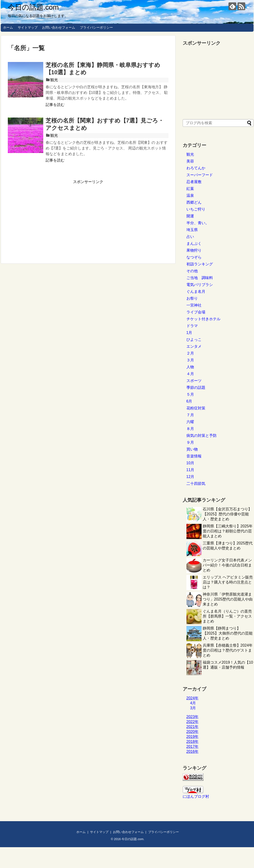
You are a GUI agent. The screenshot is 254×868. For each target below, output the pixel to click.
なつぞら (194, 257)
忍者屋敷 (194, 182)
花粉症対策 (196, 408)
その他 (192, 271)
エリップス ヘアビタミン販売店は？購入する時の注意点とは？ (228, 582)
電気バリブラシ (200, 285)
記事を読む (55, 105)
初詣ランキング (200, 264)
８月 (190, 429)
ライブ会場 (196, 312)
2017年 (193, 747)
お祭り (192, 298)
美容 (190, 161)
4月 (193, 703)
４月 (190, 374)
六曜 (190, 422)
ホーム (8, 27)
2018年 (193, 742)
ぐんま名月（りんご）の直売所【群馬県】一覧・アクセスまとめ (227, 616)
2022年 (193, 722)
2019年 (193, 737)
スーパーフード (200, 175)
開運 (190, 216)
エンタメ (194, 346)
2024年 (193, 698)
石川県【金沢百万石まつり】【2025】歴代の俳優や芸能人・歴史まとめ (227, 514)
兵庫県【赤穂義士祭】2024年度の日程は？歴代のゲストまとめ (228, 650)
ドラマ (192, 326)
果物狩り (194, 250)
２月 (190, 353)
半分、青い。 (198, 223)
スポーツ (194, 381)
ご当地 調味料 (200, 278)
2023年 (193, 717)
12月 (190, 477)
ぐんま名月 (196, 292)
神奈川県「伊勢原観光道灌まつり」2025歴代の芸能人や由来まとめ (228, 599)
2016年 (193, 752)
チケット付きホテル (203, 319)
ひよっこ (194, 340)
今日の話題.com (33, 7)
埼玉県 (192, 230)
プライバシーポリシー (96, 27)
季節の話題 (196, 388)
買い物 (192, 449)
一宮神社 (194, 305)
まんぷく (194, 243)
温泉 (190, 195)
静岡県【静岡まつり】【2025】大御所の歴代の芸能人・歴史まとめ (228, 633)
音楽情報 (194, 456)
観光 (54, 80)
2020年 (193, 732)
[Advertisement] (47, 218)
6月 (189, 401)
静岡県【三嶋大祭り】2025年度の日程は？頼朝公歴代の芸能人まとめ (228, 531)
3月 (193, 708)
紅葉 (190, 189)
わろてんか (196, 168)
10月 (190, 463)
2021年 (193, 727)
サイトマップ (28, 27)
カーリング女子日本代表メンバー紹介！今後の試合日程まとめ (227, 565)
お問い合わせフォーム (59, 27)
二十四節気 (196, 484)
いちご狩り (196, 209)
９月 (190, 442)
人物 (190, 367)
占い (190, 237)
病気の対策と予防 (202, 436)
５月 (190, 394)
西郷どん (194, 202)
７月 (190, 415)
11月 (190, 470)
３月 (190, 360)
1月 (189, 333)
